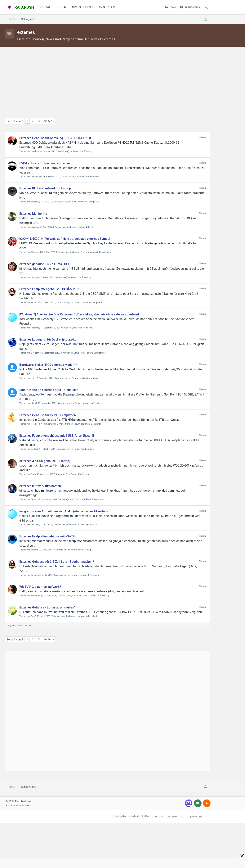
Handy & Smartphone (96, 353)
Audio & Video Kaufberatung (96, 596)
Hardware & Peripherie (88, 202)
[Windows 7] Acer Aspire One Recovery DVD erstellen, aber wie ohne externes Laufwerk (80, 314)
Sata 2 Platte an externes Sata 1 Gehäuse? (49, 390)
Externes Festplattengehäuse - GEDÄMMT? (49, 289)
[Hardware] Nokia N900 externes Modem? (48, 365)
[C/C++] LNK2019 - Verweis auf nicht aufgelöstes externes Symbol (65, 239)
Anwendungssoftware (88, 525)
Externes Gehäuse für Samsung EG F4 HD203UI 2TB (55, 138)
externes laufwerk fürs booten (40, 486)
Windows (88, 328)
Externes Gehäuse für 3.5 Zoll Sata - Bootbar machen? (57, 562)
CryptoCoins (82, 7)
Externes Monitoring (33, 214)
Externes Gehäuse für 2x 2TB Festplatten (48, 415)
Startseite (119, 816)
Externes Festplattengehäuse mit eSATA (47, 536)
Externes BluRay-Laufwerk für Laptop (45, 188)
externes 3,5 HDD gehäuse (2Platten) (45, 461)
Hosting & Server (86, 227)
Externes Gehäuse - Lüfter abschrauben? (47, 607)
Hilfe (145, 816)
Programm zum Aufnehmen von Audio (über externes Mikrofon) (64, 511)
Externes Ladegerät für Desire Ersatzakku (48, 339)
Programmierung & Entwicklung (96, 252)
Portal (45, 7)
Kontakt (134, 816)
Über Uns (158, 816)
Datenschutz (175, 816)
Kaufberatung (87, 151)
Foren (61, 7)
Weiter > (49, 121)
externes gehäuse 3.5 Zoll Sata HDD (44, 264)
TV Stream (107, 7)
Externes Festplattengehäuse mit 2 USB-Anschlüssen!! (57, 436)
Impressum (194, 816)
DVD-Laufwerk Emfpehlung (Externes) (45, 163)
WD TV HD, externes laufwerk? (40, 587)
